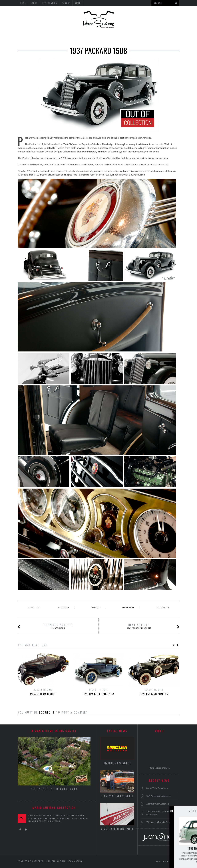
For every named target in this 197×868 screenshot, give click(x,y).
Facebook (63, 607)
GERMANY (38, 37)
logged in (47, 712)
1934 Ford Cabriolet (43, 694)
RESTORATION (166, 37)
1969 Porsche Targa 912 (148, 626)
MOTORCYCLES (110, 37)
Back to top (162, 861)
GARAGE (147, 37)
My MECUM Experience (117, 763)
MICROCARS (87, 37)
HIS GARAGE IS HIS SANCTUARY (54, 789)
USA (25, 37)
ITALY (70, 37)
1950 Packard (51, 626)
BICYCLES (130, 37)
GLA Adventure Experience (117, 796)
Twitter (96, 607)
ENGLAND (56, 37)
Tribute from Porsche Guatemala (161, 822)
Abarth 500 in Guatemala (117, 829)
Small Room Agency (71, 861)
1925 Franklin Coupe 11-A (99, 694)
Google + (163, 607)
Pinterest (128, 607)
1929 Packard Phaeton (154, 694)
